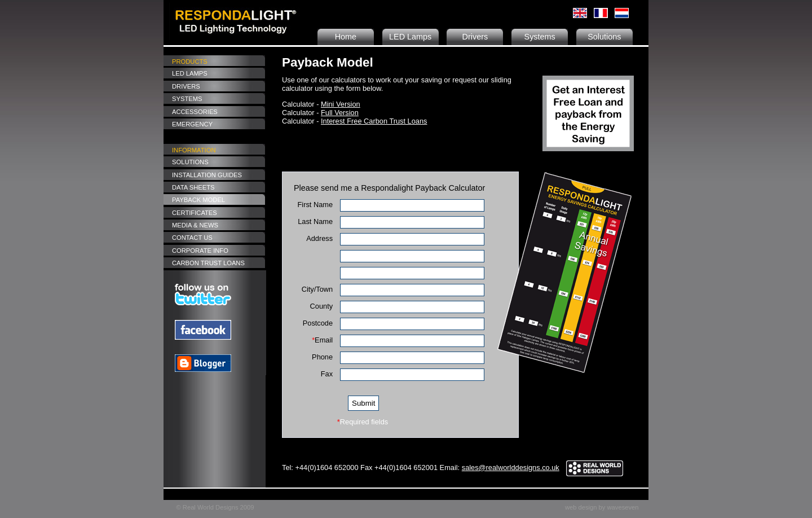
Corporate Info (200, 251)
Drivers (475, 37)
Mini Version (341, 104)
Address (319, 238)
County (322, 306)
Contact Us (192, 238)
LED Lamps (410, 37)
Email (322, 340)
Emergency (192, 124)
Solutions (604, 37)
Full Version (340, 113)
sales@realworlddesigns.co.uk (511, 467)
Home (346, 37)
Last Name (315, 221)
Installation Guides (207, 175)
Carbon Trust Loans (208, 263)
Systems (540, 37)
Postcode (318, 323)
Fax (327, 374)
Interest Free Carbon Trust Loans (374, 121)
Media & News (195, 225)
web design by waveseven (602, 507)
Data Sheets (193, 187)
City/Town (317, 289)
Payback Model (198, 200)
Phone (322, 357)
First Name (315, 205)
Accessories (195, 112)
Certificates (195, 213)
